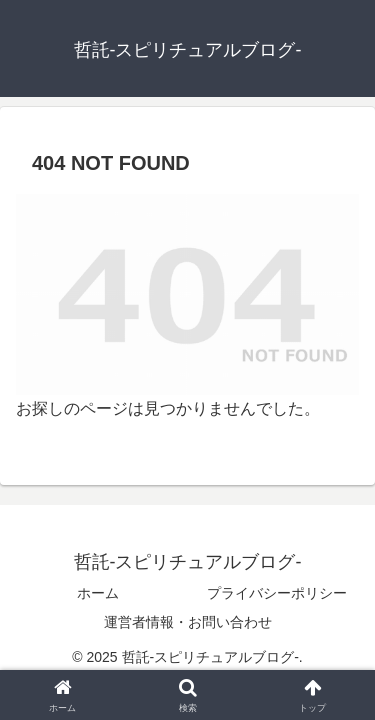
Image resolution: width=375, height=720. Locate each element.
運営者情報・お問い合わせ (188, 622)
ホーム (98, 593)
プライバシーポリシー (277, 593)
